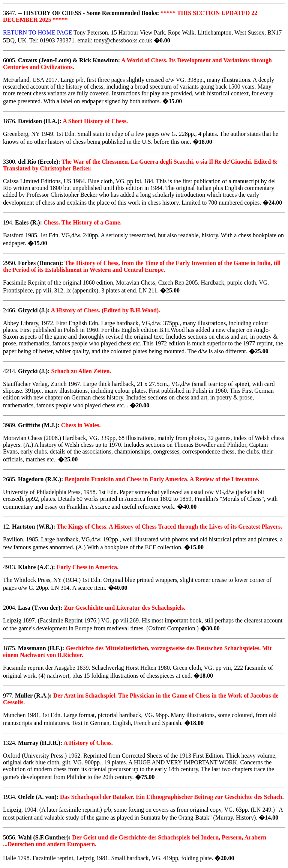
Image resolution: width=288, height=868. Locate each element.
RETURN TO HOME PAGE (37, 32)
